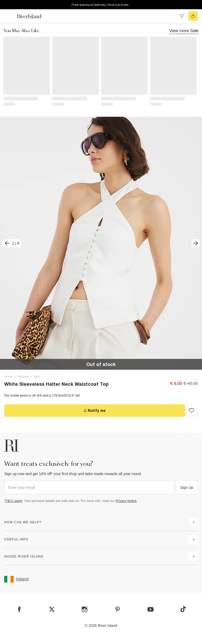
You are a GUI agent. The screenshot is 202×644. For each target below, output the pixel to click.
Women (23, 377)
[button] (101, 243)
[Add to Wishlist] (191, 411)
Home (8, 377)
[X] (52, 609)
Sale (37, 377)
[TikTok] (183, 609)
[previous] (12, 243)
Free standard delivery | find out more (100, 5)
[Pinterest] (117, 609)
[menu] (9, 16)
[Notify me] (95, 411)
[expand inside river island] (194, 557)
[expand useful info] (194, 539)
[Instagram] (85, 609)
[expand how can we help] (194, 522)
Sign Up (187, 487)
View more (184, 31)
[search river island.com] (171, 16)
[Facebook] (19, 609)
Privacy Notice (126, 501)
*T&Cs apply (13, 501)
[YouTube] (151, 609)
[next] (196, 243)
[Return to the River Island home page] (33, 16)
